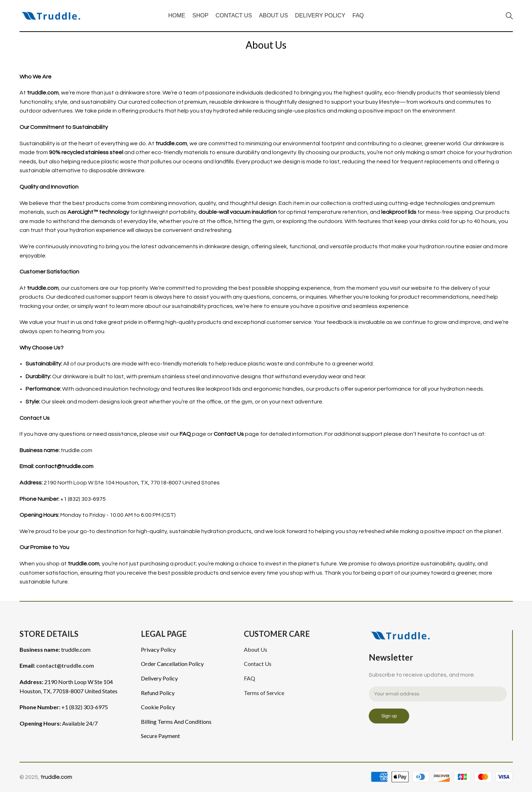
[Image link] (402, 635)
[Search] (509, 16)
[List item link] (187, 650)
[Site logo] (53, 15)
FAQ (185, 434)
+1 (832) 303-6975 (83, 499)
